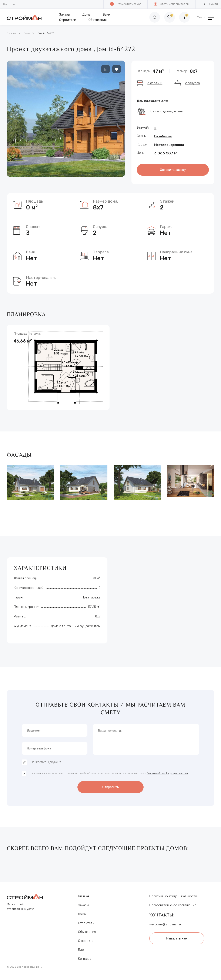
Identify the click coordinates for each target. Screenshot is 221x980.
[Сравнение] (184, 17)
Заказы (65, 15)
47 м (158, 71)
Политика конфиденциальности (173, 896)
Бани (106, 15)
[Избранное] (170, 17)
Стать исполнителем (172, 4)
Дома (86, 15)
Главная (11, 33)
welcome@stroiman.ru (166, 924)
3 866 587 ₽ (165, 153)
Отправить (111, 787)
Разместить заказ (125, 4)
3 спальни (155, 83)
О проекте (86, 941)
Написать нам (177, 938)
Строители (68, 20)
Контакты (85, 959)
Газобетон (163, 136)
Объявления (98, 20)
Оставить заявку (173, 170)
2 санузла (192, 83)
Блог (82, 950)
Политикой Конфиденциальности (167, 773)
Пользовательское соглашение (173, 905)
